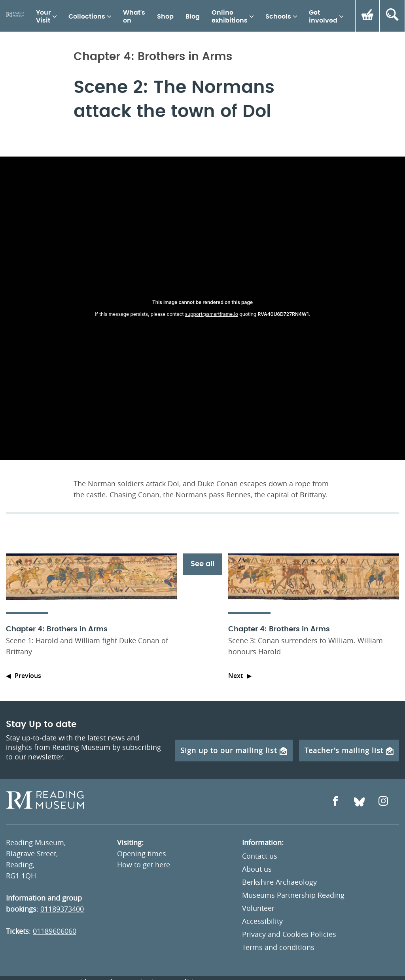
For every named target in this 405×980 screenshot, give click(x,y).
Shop (165, 17)
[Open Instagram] (383, 802)
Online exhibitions (230, 17)
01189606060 (55, 931)
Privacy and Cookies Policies (289, 934)
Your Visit (43, 17)
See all (202, 564)
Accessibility (262, 921)
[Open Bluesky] (359, 802)
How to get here (144, 865)
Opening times (142, 853)
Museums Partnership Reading (293, 895)
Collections (87, 17)
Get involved (323, 17)
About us (257, 869)
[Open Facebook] (335, 802)
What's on (134, 17)
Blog (193, 17)
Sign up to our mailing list (234, 750)
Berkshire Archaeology (279, 882)
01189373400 (62, 909)
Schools (278, 17)
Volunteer (258, 908)
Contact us (260, 856)
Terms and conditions (278, 947)
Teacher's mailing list (349, 750)
